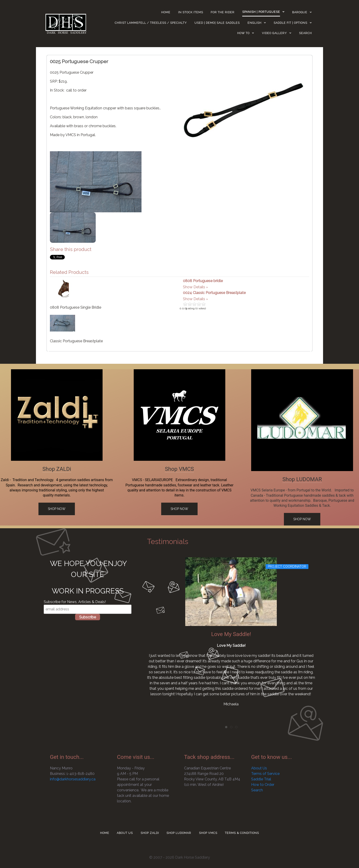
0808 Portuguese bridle (203, 281)
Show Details (194, 287)
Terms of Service (265, 774)
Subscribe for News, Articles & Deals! (75, 602)
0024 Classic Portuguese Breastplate (214, 293)
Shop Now (57, 509)
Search (257, 790)
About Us (259, 768)
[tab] (226, 727)
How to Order (263, 785)
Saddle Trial (261, 779)
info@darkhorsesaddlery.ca (73, 779)
